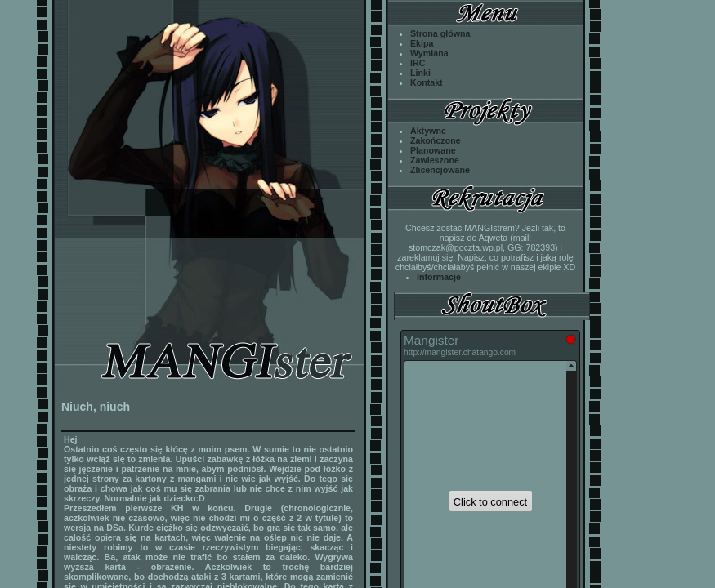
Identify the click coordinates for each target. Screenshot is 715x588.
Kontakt (427, 82)
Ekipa (422, 43)
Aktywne (428, 131)
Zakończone (436, 140)
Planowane (433, 150)
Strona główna (440, 33)
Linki (420, 73)
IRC (418, 63)
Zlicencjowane (440, 170)
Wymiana (429, 53)
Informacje (439, 277)
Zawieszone (435, 160)
